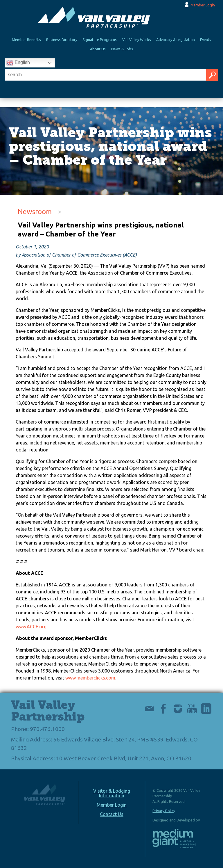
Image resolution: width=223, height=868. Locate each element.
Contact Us (112, 814)
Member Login (203, 5)
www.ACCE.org (31, 627)
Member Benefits (26, 40)
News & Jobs (122, 49)
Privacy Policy (164, 811)
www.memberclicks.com (90, 678)
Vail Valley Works (137, 40)
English (18, 63)
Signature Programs (100, 40)
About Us (98, 49)
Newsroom (35, 212)
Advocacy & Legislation (176, 40)
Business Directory (62, 40)
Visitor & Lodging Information (112, 793)
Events (206, 40)
